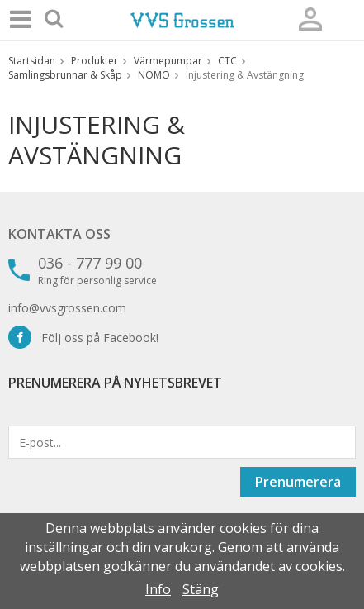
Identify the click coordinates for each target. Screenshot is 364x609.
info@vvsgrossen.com (67, 308)
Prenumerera (298, 482)
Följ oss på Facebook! (83, 338)
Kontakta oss (59, 234)
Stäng (201, 589)
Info (158, 589)
